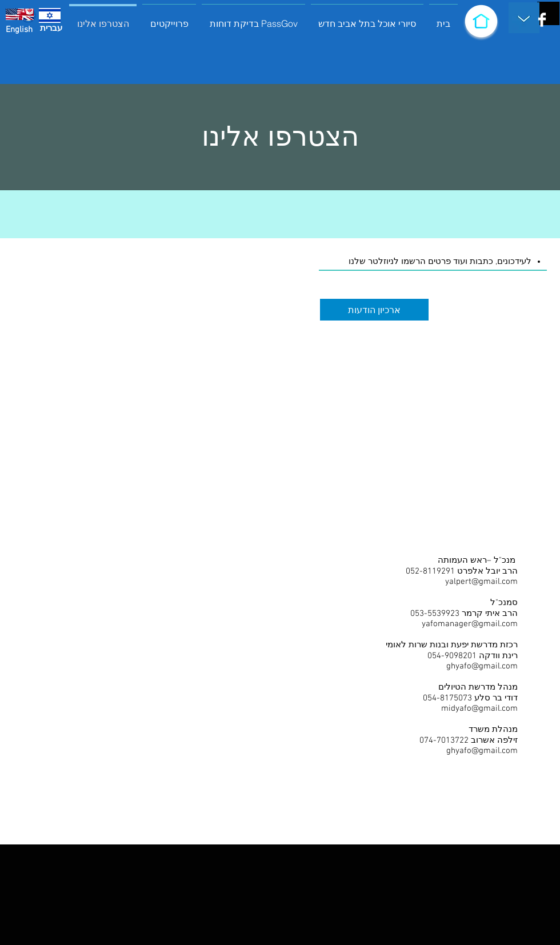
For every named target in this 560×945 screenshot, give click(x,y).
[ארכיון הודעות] (374, 310)
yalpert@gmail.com (481, 582)
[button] (169, 19)
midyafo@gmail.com (479, 708)
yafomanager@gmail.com (470, 624)
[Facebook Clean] (542, 20)
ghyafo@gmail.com (482, 666)
